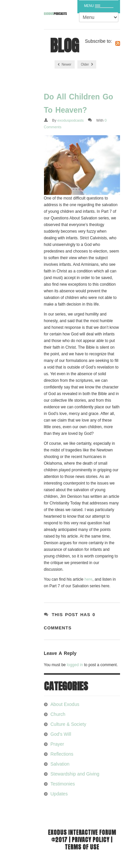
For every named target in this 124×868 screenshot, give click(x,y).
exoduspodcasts (70, 120)
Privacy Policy (91, 839)
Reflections (62, 754)
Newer (65, 64)
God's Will (61, 734)
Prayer (57, 744)
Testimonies (63, 784)
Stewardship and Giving (75, 774)
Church (58, 714)
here (88, 579)
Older (87, 64)
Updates (59, 794)
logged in (75, 665)
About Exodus (65, 704)
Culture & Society (68, 724)
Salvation (60, 764)
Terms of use (82, 847)
